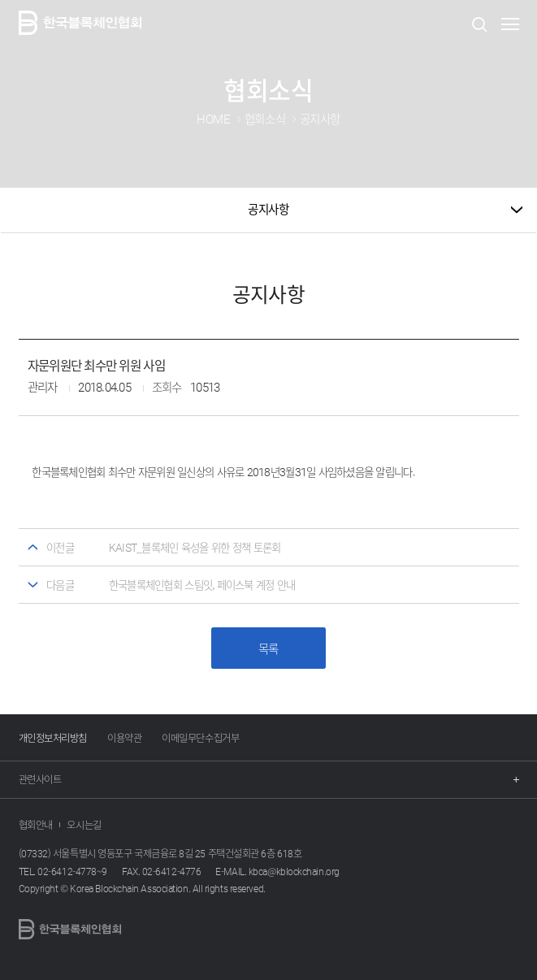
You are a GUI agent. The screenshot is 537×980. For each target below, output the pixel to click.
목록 (268, 648)
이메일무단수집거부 (200, 738)
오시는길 (84, 825)
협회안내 (36, 825)
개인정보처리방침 (53, 738)
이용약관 (124, 738)
